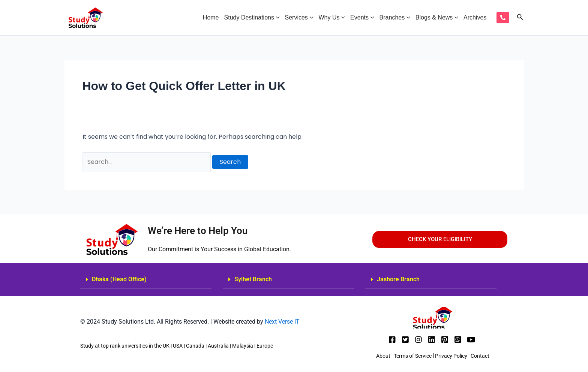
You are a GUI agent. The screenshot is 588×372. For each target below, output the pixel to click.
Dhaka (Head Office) (119, 279)
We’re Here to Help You (198, 231)
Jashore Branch (398, 279)
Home (211, 17)
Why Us (332, 18)
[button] (146, 280)
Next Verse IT (281, 322)
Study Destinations (252, 18)
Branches (395, 18)
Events (362, 18)
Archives (475, 17)
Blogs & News (437, 18)
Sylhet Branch (253, 279)
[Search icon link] (520, 18)
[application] (277, 18)
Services (299, 18)
